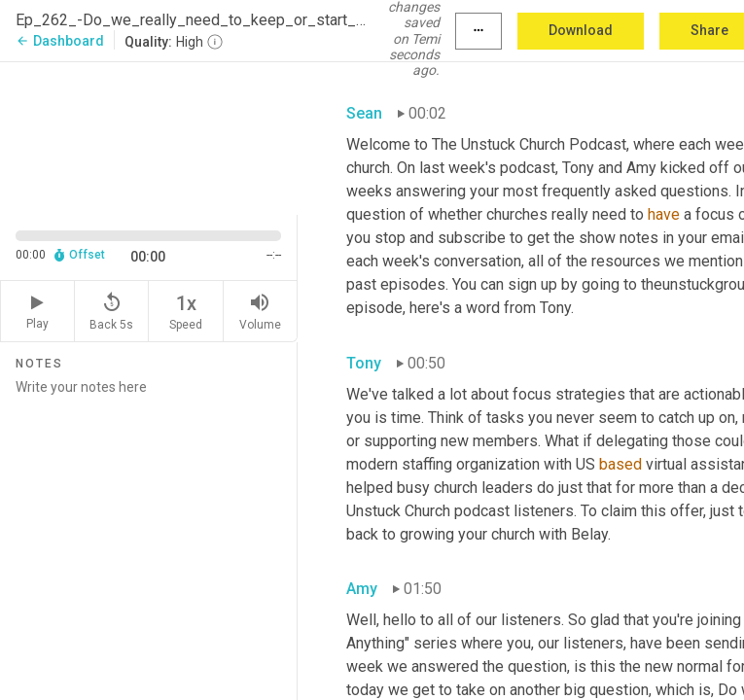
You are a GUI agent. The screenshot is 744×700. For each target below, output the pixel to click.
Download (581, 30)
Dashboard (60, 41)
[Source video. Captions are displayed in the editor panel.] (149, 137)
